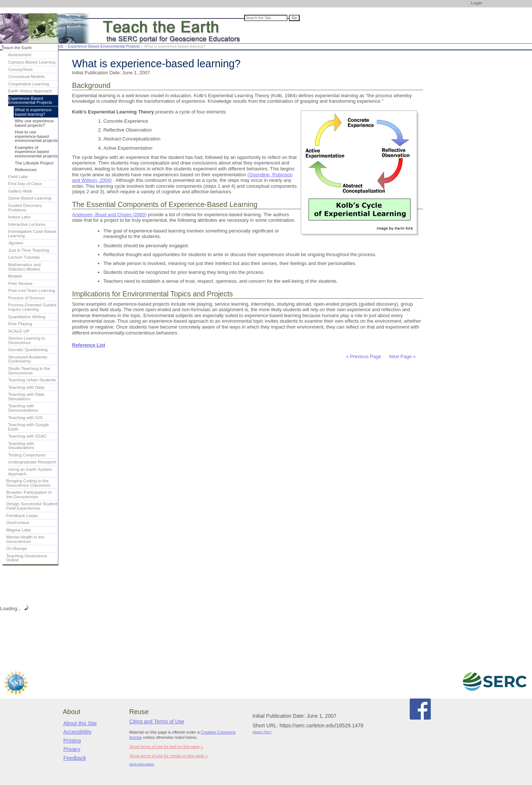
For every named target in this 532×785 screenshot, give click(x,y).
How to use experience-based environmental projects (36, 136)
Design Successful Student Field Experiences (32, 506)
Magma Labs (19, 530)
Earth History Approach (30, 91)
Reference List (89, 345)
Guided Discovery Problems (25, 208)
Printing (72, 741)
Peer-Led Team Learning (32, 290)
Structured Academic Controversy (28, 359)
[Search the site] (266, 18)
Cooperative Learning (29, 84)
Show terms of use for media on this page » (168, 756)
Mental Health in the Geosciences (25, 539)
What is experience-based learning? (34, 112)
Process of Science (26, 298)
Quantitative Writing (27, 317)
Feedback (74, 758)
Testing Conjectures (27, 455)
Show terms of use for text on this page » (166, 747)
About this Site (80, 723)
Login (477, 3)
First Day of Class (25, 184)
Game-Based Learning (30, 198)
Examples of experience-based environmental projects (36, 152)
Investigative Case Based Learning (32, 234)
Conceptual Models (26, 77)
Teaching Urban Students (32, 380)
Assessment (20, 55)
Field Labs (18, 177)
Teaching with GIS (25, 418)
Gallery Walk (20, 191)
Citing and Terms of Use (157, 721)
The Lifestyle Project (34, 163)
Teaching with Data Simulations (26, 397)
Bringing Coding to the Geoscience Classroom (28, 483)
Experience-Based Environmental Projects (104, 46)
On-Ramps (17, 548)
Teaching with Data (26, 387)
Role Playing (20, 324)
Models (15, 276)
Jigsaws (16, 243)
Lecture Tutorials (24, 257)
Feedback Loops (22, 516)
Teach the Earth (17, 48)
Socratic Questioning (28, 350)
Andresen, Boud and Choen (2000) (109, 215)
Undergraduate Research (32, 462)
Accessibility (77, 732)
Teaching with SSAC (28, 436)
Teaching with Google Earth (29, 427)
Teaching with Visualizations (21, 446)
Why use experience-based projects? (35, 123)
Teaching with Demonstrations (23, 408)
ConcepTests (21, 69)
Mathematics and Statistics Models (24, 267)
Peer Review (20, 283)
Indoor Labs (19, 217)
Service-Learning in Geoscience (27, 340)
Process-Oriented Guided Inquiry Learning (32, 307)
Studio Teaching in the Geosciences (29, 371)
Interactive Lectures (27, 224)
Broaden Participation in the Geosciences (29, 495)
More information (142, 764)
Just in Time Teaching (29, 250)
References (26, 170)
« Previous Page (363, 356)
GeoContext (18, 523)
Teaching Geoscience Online (27, 558)
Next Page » (402, 356)
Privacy (72, 749)
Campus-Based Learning (32, 62)
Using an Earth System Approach (30, 472)
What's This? (262, 732)
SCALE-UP (19, 331)
